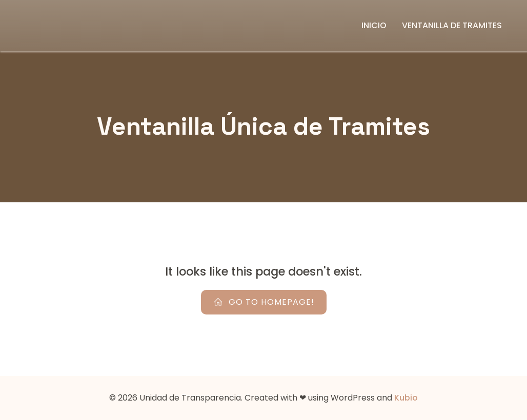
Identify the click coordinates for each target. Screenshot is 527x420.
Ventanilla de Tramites (452, 25)
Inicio (374, 25)
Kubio (406, 398)
